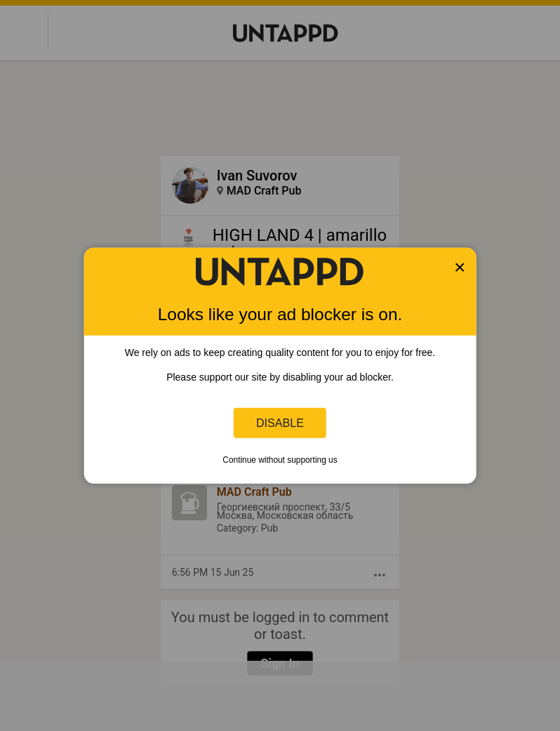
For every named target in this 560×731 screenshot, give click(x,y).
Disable (280, 423)
